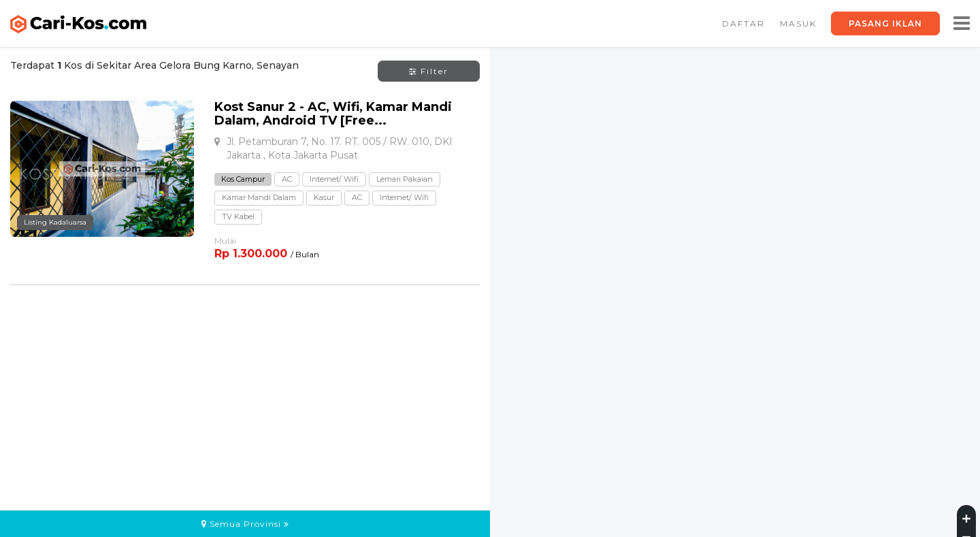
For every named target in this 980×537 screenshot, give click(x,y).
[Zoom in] (966, 517)
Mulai (225, 241)
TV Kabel (238, 216)
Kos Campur (243, 179)
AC (287, 179)
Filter (429, 71)
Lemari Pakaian (405, 179)
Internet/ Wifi (334, 179)
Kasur (324, 197)
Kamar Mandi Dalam (259, 197)
